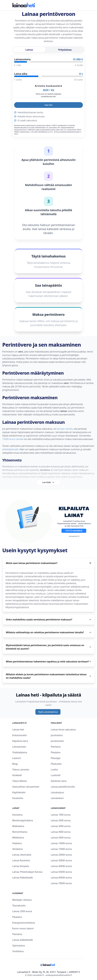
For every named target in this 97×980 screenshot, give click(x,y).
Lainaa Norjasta (21, 866)
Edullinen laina (59, 781)
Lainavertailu (19, 747)
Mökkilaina (18, 838)
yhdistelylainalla (10, 449)
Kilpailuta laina (20, 741)
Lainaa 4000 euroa (61, 832)
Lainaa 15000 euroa (61, 849)
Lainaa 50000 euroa (61, 872)
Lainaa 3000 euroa (61, 826)
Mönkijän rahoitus (22, 900)
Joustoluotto (57, 741)
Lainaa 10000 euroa (61, 843)
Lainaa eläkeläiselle (23, 940)
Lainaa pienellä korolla (63, 787)
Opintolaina (19, 946)
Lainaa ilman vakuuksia (63, 730)
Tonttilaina (18, 951)
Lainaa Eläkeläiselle (23, 878)
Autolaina (17, 815)
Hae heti (48, 105)
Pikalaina (56, 752)
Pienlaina (56, 747)
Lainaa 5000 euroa (61, 838)
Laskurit (17, 758)
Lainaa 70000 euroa (61, 883)
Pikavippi (56, 758)
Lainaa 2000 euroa (61, 820)
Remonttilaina (20, 832)
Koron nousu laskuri (23, 928)
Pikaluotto (56, 764)
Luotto (54, 770)
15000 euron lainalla (13, 439)
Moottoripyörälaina (23, 820)
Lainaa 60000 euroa (61, 878)
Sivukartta (18, 798)
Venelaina (17, 849)
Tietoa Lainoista (21, 770)
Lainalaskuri (57, 798)
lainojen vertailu (65, 429)
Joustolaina (57, 735)
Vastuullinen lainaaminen (26, 787)
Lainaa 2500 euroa (22, 911)
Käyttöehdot (19, 792)
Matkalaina (18, 826)
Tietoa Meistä (19, 781)
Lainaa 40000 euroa (61, 866)
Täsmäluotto (19, 906)
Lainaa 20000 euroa (61, 855)
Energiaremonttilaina (24, 923)
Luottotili (56, 775)
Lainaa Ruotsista (21, 860)
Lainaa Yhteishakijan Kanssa (27, 872)
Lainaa (29, 50)
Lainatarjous (57, 792)
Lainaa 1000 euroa (61, 815)
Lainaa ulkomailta (22, 855)
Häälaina (17, 843)
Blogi (15, 764)
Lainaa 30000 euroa (61, 860)
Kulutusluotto (20, 735)
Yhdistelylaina (20, 752)
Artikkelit (17, 775)
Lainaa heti (18, 730)
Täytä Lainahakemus (48, 712)
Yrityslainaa (65, 50)
